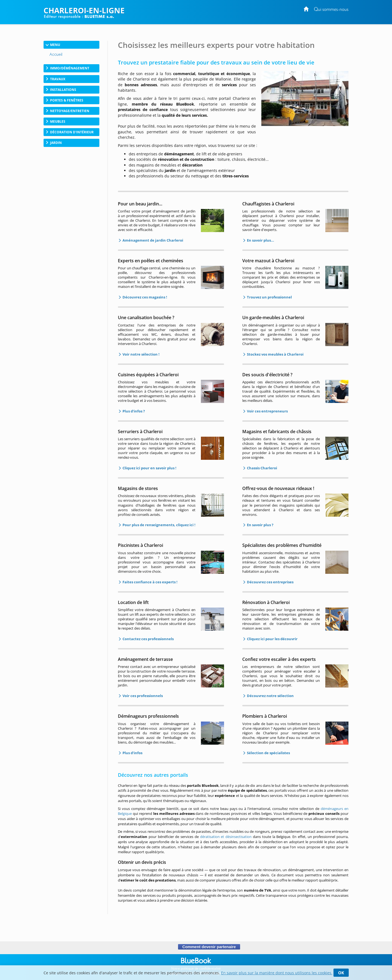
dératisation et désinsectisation (226, 837)
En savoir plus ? (260, 525)
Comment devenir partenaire (209, 947)
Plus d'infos (132, 753)
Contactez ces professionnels (148, 639)
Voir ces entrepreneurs (267, 411)
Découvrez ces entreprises (270, 582)
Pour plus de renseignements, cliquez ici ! (159, 525)
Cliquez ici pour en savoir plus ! (149, 468)
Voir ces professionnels (142, 696)
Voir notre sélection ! (141, 354)
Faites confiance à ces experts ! (150, 582)
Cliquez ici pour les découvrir (272, 639)
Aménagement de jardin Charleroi (152, 240)
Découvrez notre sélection (270, 696)
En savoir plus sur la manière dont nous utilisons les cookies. (277, 973)
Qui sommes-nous (331, 10)
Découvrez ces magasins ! (144, 297)
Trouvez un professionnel (269, 297)
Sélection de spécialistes (268, 753)
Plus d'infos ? (133, 411)
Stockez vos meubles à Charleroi (275, 354)
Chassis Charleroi (262, 468)
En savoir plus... (260, 240)
